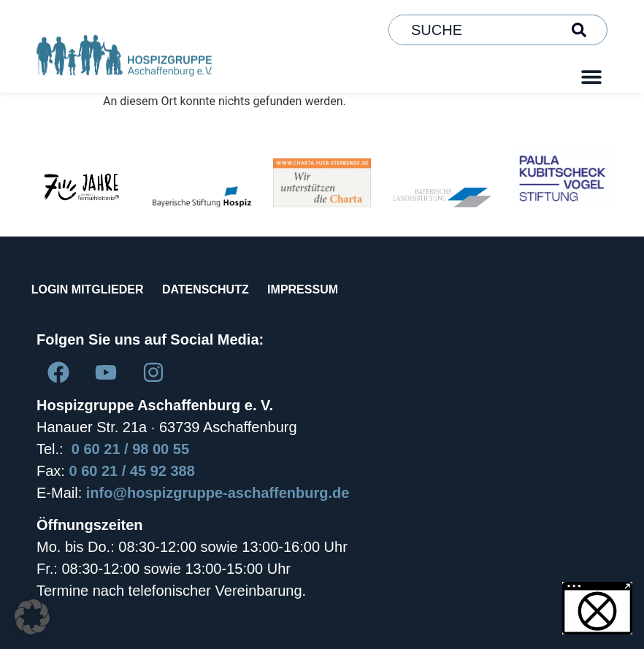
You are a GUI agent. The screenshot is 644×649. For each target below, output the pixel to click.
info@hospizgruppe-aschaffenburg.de (218, 493)
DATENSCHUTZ (222, 289)
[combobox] (473, 30)
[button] (591, 76)
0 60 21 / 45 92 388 (131, 471)
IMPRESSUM (330, 289)
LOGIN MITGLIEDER (93, 289)
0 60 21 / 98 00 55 (130, 449)
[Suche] (582, 30)
